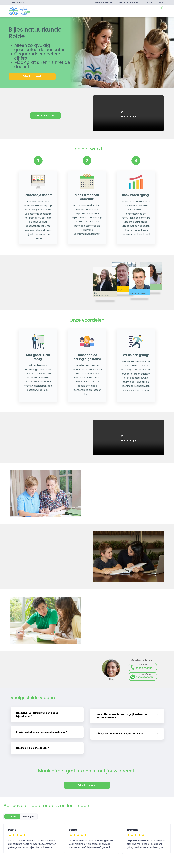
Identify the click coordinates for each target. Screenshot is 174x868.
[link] (19, 11)
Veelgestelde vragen (129, 2)
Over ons (148, 2)
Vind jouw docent (46, 116)
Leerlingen (29, 815)
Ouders (13, 815)
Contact (162, 2)
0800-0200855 (16, 2)
